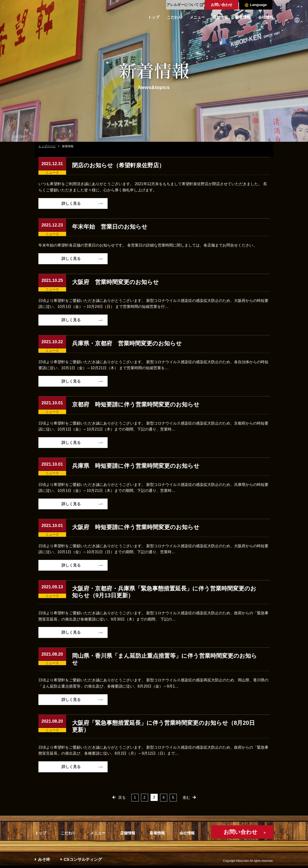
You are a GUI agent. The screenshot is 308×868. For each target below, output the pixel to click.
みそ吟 (42, 860)
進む (186, 797)
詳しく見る (71, 203)
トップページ (47, 146)
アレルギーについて (185, 5)
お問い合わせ (222, 5)
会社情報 (266, 17)
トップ (154, 17)
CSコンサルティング (81, 860)
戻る (122, 797)
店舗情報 (220, 17)
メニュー (197, 17)
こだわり (175, 17)
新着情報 (243, 17)
